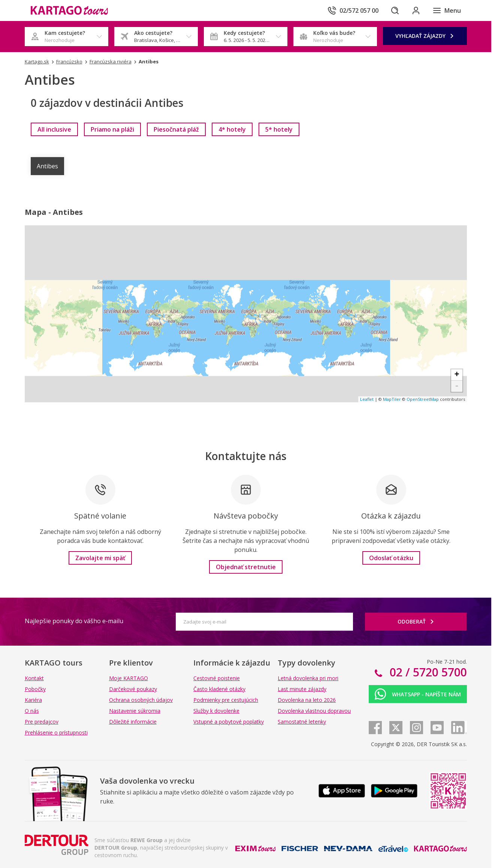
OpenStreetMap (423, 399)
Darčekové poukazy (133, 689)
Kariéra (33, 700)
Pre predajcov (42, 722)
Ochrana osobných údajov (141, 700)
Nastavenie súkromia (135, 711)
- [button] (457, 386)
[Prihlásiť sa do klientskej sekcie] (416, 10)
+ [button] (457, 375)
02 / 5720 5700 (427, 672)
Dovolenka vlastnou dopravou (314, 711)
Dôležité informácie (133, 722)
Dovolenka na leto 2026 (307, 700)
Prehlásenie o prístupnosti (56, 732)
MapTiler (392, 399)
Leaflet (367, 399)
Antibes (47, 166)
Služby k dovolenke (216, 711)
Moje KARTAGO (129, 678)
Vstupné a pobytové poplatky (229, 722)
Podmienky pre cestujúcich (226, 700)
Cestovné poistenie (217, 678)
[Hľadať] (395, 10)
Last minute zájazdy (302, 689)
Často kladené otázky (219, 689)
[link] (54, 129)
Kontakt (34, 678)
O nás (32, 711)
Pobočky (35, 689)
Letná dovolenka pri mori (308, 678)
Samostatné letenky (302, 722)
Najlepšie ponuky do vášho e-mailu (74, 621)
